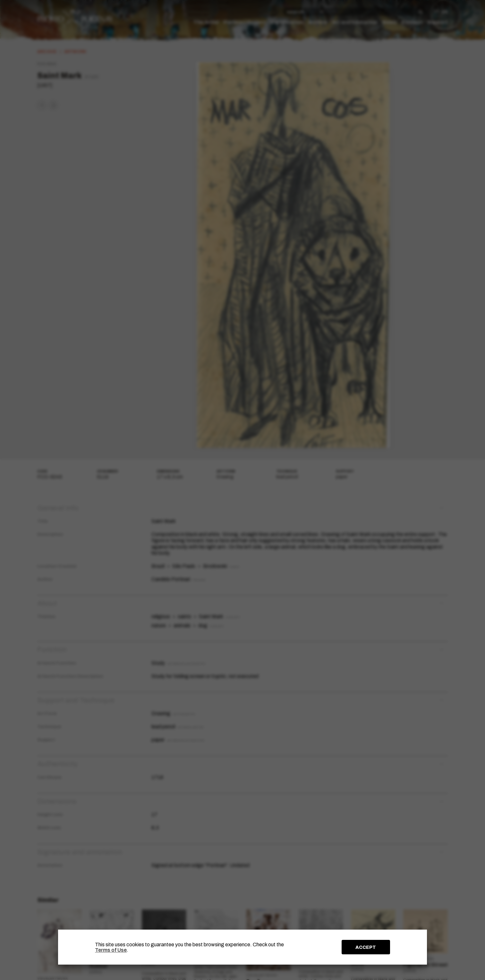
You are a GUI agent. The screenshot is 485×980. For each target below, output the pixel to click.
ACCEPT (366, 947)
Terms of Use (111, 950)
